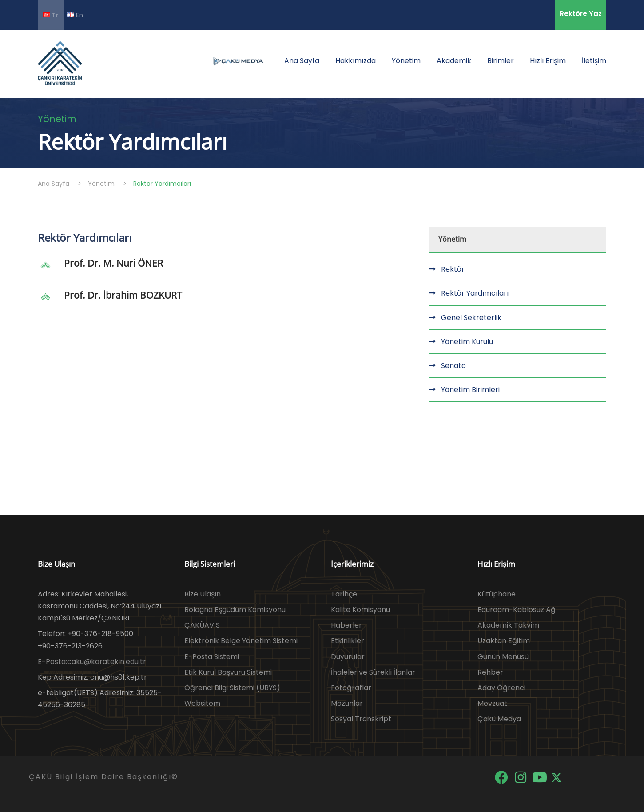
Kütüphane (497, 594)
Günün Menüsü (503, 657)
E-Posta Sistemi (212, 657)
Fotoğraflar (351, 688)
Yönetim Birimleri (470, 390)
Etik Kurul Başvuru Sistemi (228, 672)
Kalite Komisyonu (360, 610)
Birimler (501, 61)
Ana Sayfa (302, 61)
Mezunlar (347, 703)
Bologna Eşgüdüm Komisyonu (235, 610)
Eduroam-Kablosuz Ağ (517, 610)
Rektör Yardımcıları (475, 293)
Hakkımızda (356, 61)
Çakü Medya (499, 719)
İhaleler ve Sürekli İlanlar (373, 672)
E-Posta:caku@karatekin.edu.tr (92, 662)
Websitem (202, 703)
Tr (51, 15)
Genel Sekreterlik (471, 318)
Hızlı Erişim (548, 61)
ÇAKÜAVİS (202, 625)
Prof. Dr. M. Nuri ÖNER (113, 263)
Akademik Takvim (508, 625)
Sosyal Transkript (361, 719)
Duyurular (348, 657)
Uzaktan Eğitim (504, 641)
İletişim (594, 61)
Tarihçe (344, 594)
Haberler (346, 625)
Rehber (490, 672)
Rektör (453, 269)
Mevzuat (492, 703)
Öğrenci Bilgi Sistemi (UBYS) (232, 688)
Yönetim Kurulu (467, 342)
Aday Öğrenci (501, 688)
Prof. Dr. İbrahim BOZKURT (123, 295)
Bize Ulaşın (203, 594)
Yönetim (406, 61)
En (75, 15)
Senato (453, 366)
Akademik (454, 61)
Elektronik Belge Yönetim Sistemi (241, 641)
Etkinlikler (348, 641)
